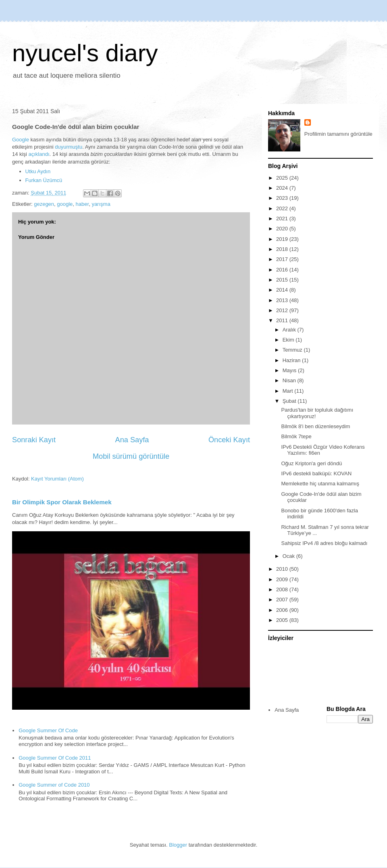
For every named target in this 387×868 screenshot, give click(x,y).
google (65, 204)
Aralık (290, 330)
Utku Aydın (38, 171)
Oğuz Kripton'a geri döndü (311, 463)
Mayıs (290, 370)
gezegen (44, 204)
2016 (283, 270)
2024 (283, 188)
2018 (283, 249)
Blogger (178, 845)
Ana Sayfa (132, 440)
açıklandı (39, 154)
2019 (283, 239)
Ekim (289, 340)
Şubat (290, 401)
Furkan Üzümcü (44, 180)
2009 (283, 579)
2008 (283, 589)
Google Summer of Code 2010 (54, 785)
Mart (289, 391)
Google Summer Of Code (48, 730)
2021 (283, 219)
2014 (283, 290)
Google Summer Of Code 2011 (55, 758)
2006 (283, 610)
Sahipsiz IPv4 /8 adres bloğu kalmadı (324, 543)
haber (82, 204)
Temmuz (293, 350)
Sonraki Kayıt (34, 440)
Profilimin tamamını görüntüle (338, 134)
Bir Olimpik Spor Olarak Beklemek (62, 502)
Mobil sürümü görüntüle (131, 456)
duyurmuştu (69, 147)
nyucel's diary (85, 53)
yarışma (101, 204)
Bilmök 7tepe (296, 436)
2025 (283, 178)
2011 (283, 320)
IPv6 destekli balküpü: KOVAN (316, 473)
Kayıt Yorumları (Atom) (57, 479)
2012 (283, 310)
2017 (283, 259)
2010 (283, 569)
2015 (283, 280)
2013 (283, 300)
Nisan (290, 380)
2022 (283, 208)
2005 (283, 620)
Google (21, 140)
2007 (283, 600)
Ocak (289, 556)
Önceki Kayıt (229, 440)
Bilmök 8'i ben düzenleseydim (315, 426)
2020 (283, 229)
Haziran (292, 360)
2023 (283, 198)
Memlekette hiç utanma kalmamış (320, 484)
